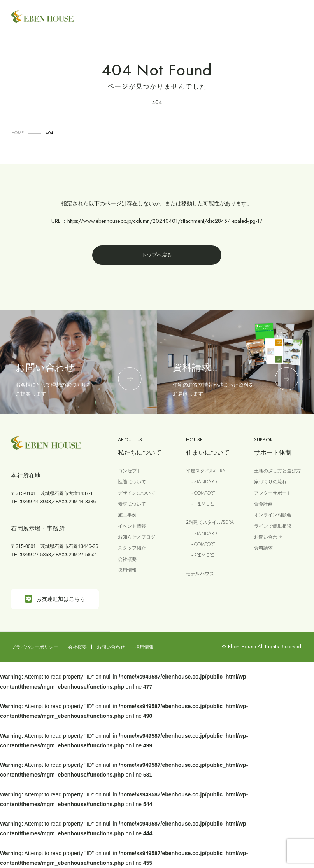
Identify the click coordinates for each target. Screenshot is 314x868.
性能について (132, 482)
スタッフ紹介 (132, 548)
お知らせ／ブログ (137, 537)
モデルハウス (200, 574)
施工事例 (127, 515)
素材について (132, 504)
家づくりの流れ (270, 482)
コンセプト (130, 471)
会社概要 (127, 559)
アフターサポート (273, 493)
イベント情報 (132, 526)
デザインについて (137, 493)
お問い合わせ (268, 537)
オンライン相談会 (273, 515)
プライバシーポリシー (35, 647)
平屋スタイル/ (206, 471)
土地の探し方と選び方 (277, 471)
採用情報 (127, 570)
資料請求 (263, 548)
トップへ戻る (157, 255)
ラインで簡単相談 (273, 526)
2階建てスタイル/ (210, 522)
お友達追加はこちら (55, 599)
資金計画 (263, 504)
